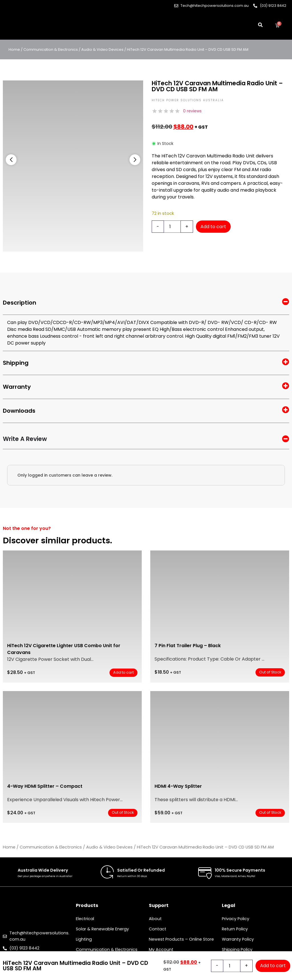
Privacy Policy (236, 919)
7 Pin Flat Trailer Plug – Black (188, 646)
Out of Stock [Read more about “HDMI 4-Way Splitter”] (270, 812)
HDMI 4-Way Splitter (178, 786)
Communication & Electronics (51, 49)
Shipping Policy (237, 949)
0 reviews (192, 111)
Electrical (85, 919)
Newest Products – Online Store (181, 939)
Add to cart (213, 227)
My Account (161, 949)
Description (146, 303)
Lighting (84, 939)
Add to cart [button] (123, 672)
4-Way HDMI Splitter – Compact (45, 786)
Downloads (146, 411)
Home (14, 49)
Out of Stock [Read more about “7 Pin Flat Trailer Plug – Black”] (270, 672)
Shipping (146, 363)
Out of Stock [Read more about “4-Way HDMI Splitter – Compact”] (123, 812)
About (155, 919)
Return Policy (235, 929)
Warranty (146, 387)
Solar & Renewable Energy (102, 929)
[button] (11, 160)
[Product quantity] (172, 227)
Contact (158, 929)
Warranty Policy (238, 939)
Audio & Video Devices (102, 49)
